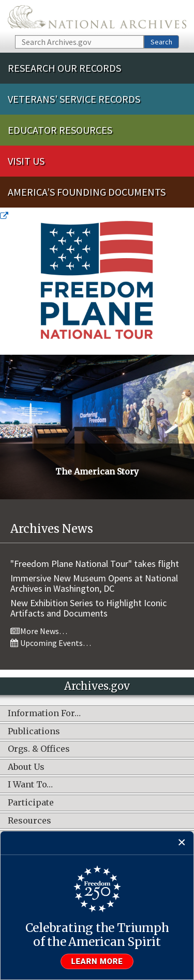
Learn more (97, 961)
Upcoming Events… (51, 643)
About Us (26, 767)
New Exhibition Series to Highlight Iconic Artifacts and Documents (88, 608)
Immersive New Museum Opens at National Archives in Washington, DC (94, 583)
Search (161, 42)
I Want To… (30, 785)
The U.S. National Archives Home (97, 17)
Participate (31, 803)
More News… (39, 631)
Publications (34, 732)
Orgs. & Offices (39, 749)
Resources (29, 821)
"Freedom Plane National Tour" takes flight (95, 564)
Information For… (44, 714)
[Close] (182, 843)
